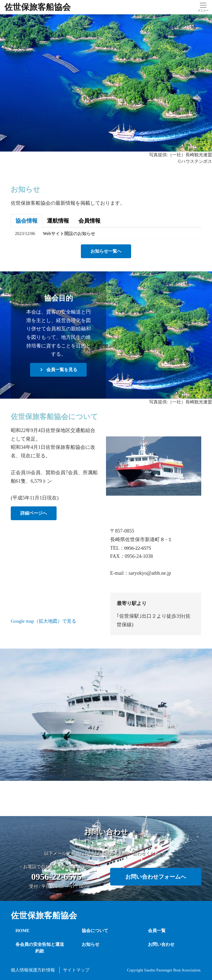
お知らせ (91, 944)
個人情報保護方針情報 (33, 970)
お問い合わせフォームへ (156, 877)
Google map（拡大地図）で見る (45, 621)
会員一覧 (157, 931)
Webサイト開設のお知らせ (69, 233)
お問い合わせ (161, 944)
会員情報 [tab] (89, 221)
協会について (95, 931)
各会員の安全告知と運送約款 (40, 948)
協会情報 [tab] (26, 221)
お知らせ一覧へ (106, 251)
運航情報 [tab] (58, 221)
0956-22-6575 (138, 548)
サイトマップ (76, 970)
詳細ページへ (38, 513)
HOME (22, 931)
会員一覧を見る (62, 370)
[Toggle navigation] (203, 7)
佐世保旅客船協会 (38, 7)
